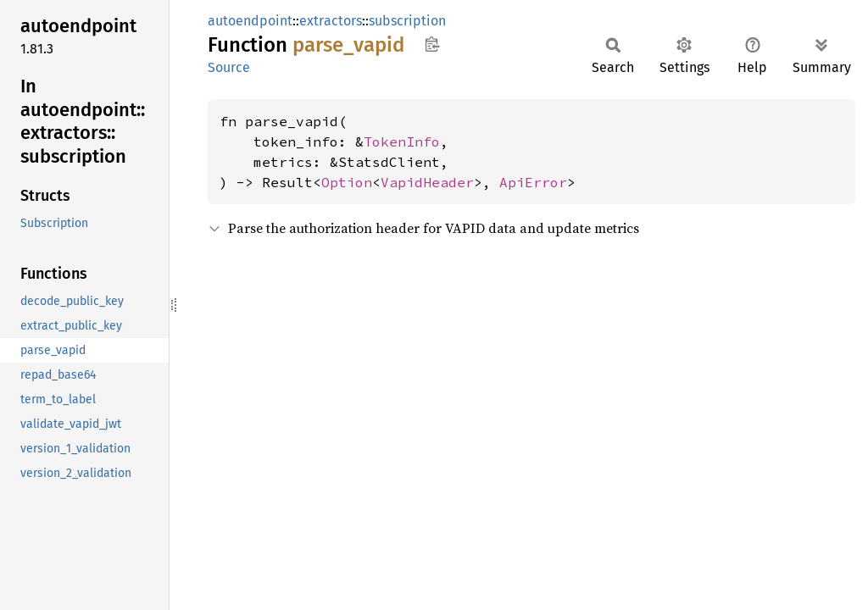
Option (347, 182)
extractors (331, 21)
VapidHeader (427, 182)
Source (229, 67)
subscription (407, 21)
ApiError (533, 182)
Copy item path (432, 44)
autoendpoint (250, 21)
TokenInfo (402, 141)
